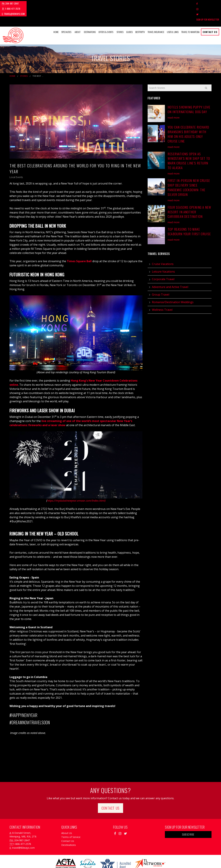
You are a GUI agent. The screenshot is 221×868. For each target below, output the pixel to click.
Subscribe (188, 819)
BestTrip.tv (140, 16)
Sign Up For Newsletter (208, 4)
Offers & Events (106, 16)
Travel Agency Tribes (130, 861)
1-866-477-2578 (32, 3)
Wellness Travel (162, 294)
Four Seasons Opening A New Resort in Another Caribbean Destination (189, 196)
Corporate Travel (163, 263)
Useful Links (173, 16)
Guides (129, 16)
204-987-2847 (10, 3)
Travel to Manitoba (190, 16)
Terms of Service (71, 821)
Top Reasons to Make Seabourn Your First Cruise (189, 216)
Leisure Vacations (163, 256)
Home (56, 16)
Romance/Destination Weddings (173, 286)
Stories (120, 16)
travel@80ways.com (56, 3)
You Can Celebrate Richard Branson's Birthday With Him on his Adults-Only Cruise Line (188, 118)
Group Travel (161, 279)
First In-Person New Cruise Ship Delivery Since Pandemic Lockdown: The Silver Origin (189, 172)
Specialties (66, 16)
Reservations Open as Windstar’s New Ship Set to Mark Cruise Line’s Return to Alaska (189, 145)
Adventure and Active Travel (170, 271)
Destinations (90, 16)
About (78, 16)
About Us (67, 817)
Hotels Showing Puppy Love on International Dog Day (189, 94)
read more (174, 102)
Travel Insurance (156, 16)
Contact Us (210, 16)
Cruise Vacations (163, 248)
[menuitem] (56, 16)
